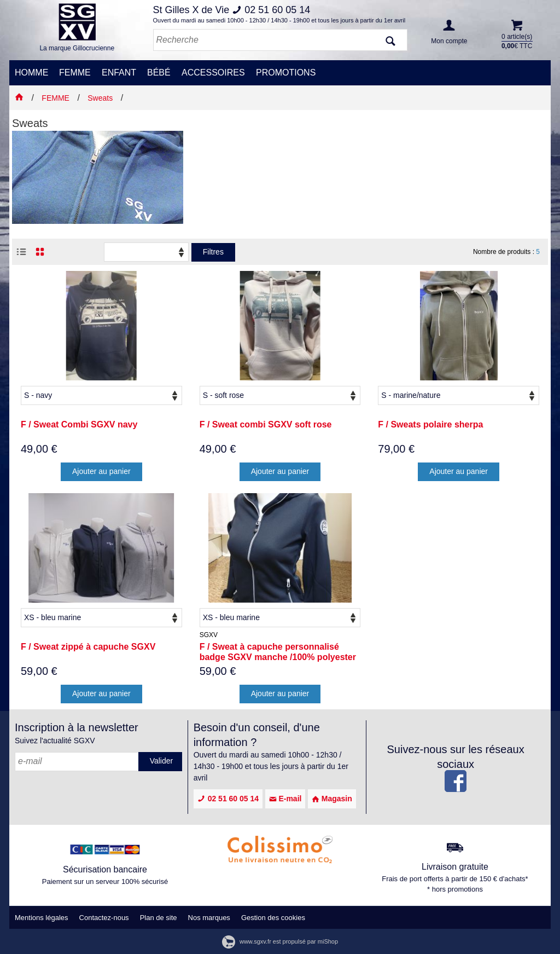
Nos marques (209, 918)
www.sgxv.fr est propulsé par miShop (280, 941)
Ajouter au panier (101, 471)
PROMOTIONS (286, 73)
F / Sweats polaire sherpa (430, 424)
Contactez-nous (104, 918)
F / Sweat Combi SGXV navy (79, 424)
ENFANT (119, 73)
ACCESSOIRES (213, 73)
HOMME (31, 73)
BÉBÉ (159, 73)
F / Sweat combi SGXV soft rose (266, 424)
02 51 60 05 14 (228, 799)
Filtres (213, 252)
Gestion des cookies (273, 918)
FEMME (75, 73)
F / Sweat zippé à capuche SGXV (88, 647)
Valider (162, 761)
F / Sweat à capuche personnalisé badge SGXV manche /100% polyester (278, 652)
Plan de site (159, 918)
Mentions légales (42, 918)
